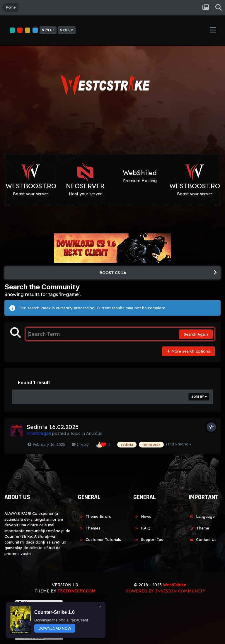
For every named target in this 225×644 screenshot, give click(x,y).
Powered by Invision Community (166, 591)
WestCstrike (174, 585)
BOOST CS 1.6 (113, 273)
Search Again (196, 334)
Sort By (199, 397)
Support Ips (148, 539)
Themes (89, 528)
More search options (189, 351)
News (142, 516)
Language (202, 516)
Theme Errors (94, 516)
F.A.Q (142, 528)
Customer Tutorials (99, 539)
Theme (199, 528)
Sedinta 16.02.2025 (52, 427)
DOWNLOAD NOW (55, 628)
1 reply (80, 444)
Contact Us (202, 539)
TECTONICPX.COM (76, 591)
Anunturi (94, 433)
